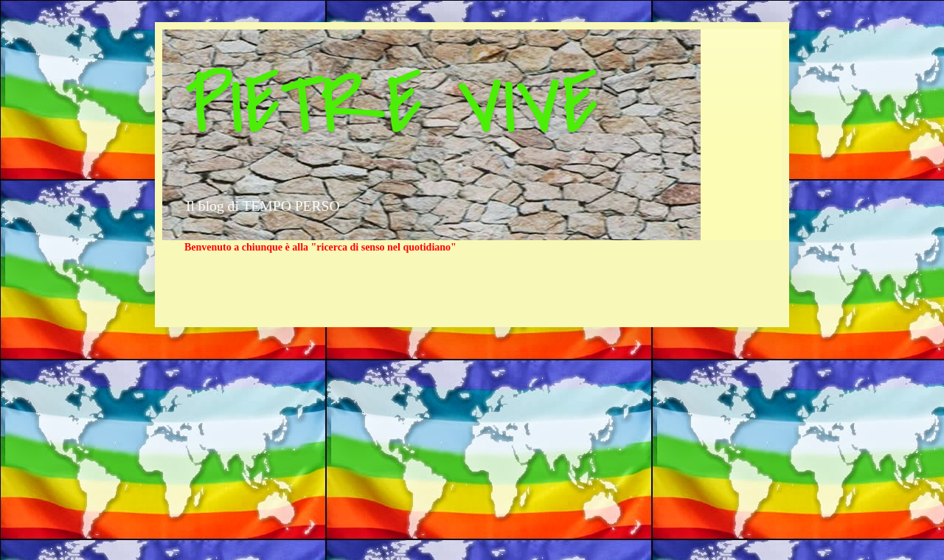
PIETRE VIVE (391, 105)
